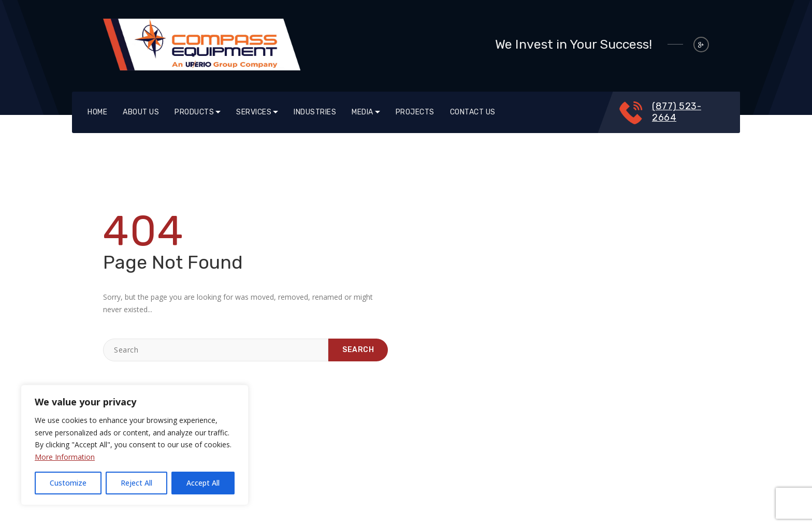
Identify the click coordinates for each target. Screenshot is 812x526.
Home (97, 112)
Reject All (136, 483)
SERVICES (254, 112)
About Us (141, 112)
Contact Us (473, 112)
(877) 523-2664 (677, 112)
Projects (415, 112)
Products (194, 112)
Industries (315, 112)
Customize (68, 483)
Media (363, 112)
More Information (65, 457)
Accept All (203, 483)
